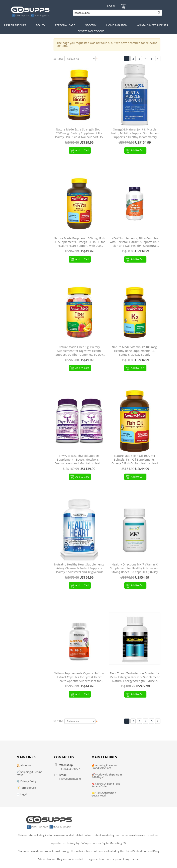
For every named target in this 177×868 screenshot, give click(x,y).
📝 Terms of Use (26, 788)
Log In (111, 6)
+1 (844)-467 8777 (70, 769)
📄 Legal (22, 794)
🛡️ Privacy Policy (27, 781)
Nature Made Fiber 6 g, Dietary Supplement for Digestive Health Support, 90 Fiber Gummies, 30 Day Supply (79, 351)
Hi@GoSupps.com (70, 779)
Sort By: (58, 59)
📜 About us (24, 765)
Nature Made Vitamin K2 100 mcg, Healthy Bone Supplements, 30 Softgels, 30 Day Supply (135, 351)
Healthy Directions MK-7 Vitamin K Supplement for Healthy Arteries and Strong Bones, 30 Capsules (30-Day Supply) (135, 568)
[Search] (116, 13)
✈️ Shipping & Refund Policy (29, 773)
